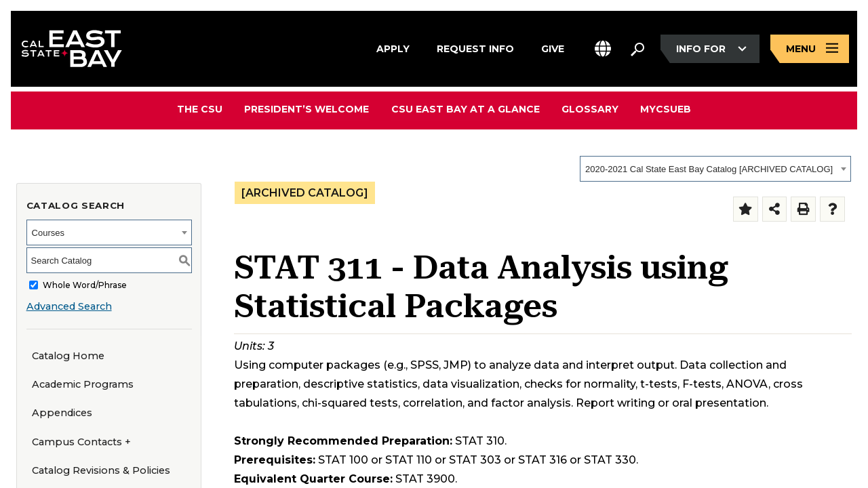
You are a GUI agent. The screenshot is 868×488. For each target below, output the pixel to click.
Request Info (475, 47)
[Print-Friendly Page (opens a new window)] (803, 209)
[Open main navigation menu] (810, 49)
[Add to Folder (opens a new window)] (746, 209)
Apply (393, 47)
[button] (603, 49)
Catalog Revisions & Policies (101, 470)
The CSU (200, 109)
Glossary (590, 109)
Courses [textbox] (48, 233)
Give (553, 47)
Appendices (62, 413)
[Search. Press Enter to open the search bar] (637, 49)
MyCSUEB (666, 109)
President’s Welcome (307, 109)
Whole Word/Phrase (85, 285)
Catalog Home (68, 356)
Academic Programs (83, 384)
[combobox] (715, 169)
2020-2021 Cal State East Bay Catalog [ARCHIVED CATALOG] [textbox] (709, 169)
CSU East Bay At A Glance (466, 109)
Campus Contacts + (81, 442)
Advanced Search (69, 306)
